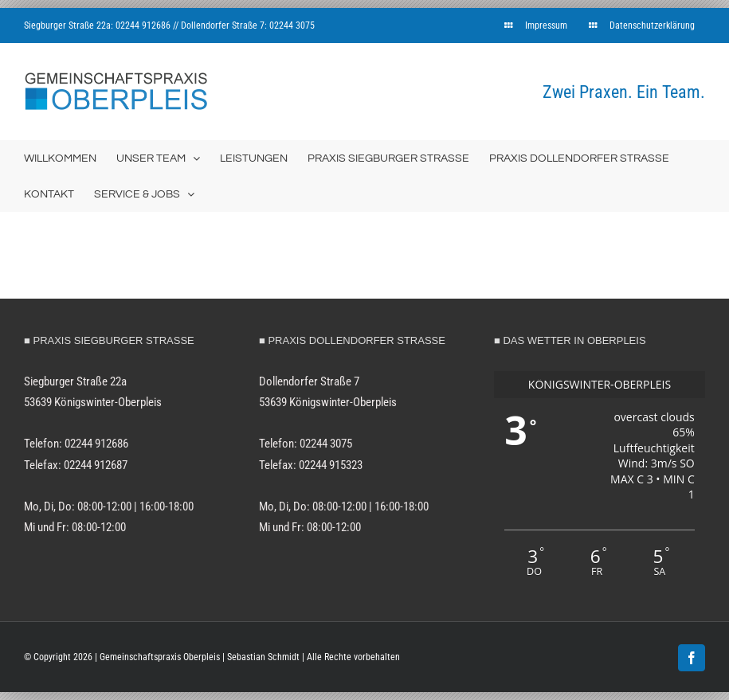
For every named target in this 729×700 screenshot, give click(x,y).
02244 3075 (292, 25)
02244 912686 (143, 25)
